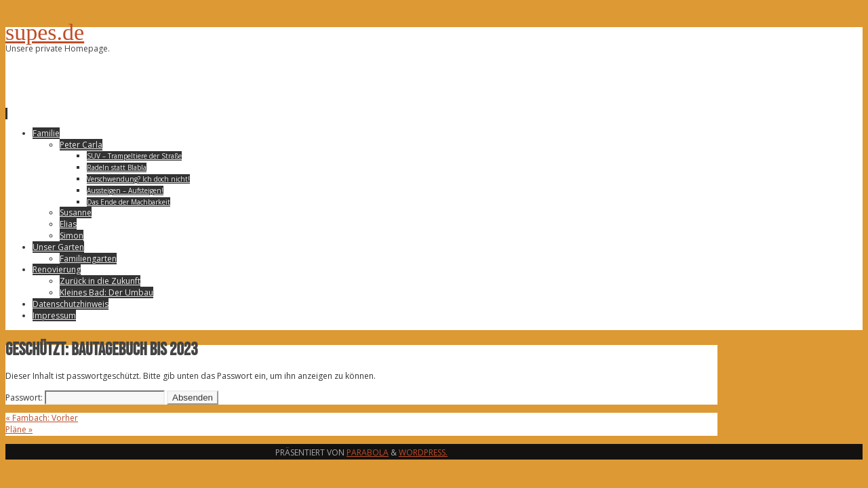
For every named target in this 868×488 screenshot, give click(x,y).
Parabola (368, 452)
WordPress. (423, 452)
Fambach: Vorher (42, 418)
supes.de (45, 32)
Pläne (19, 429)
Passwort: (85, 398)
